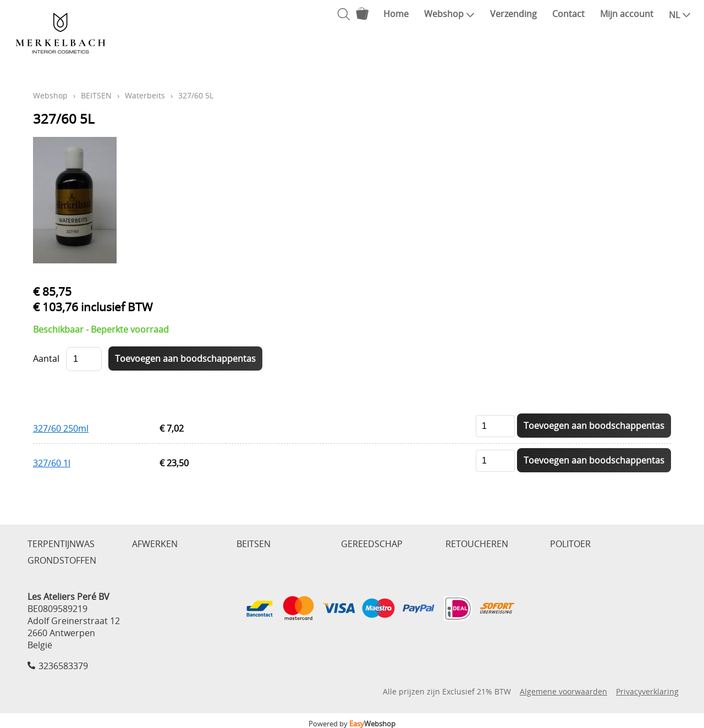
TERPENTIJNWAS (61, 544)
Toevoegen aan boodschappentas (594, 426)
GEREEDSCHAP (372, 544)
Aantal (46, 359)
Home (396, 14)
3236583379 (63, 666)
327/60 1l (52, 463)
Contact (568, 14)
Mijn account (627, 14)
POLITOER (570, 544)
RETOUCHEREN (477, 544)
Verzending (513, 14)
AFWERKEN (155, 544)
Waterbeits (145, 95)
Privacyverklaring (647, 691)
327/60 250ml (61, 428)
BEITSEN (96, 95)
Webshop (449, 14)
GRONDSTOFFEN (62, 560)
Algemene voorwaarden (563, 691)
